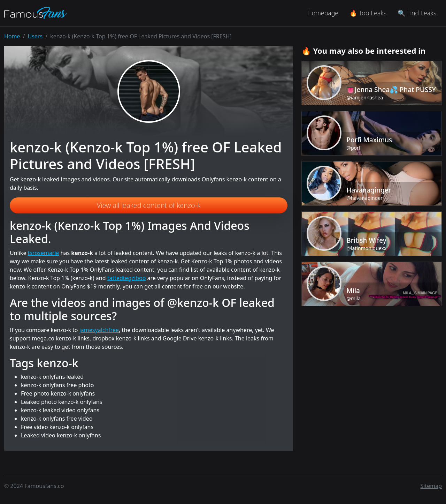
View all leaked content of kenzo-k (149, 205)
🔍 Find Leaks (417, 13)
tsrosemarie (44, 253)
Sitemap (431, 486)
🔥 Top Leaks (368, 13)
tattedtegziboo (127, 278)
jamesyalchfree (99, 330)
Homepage (323, 13)
